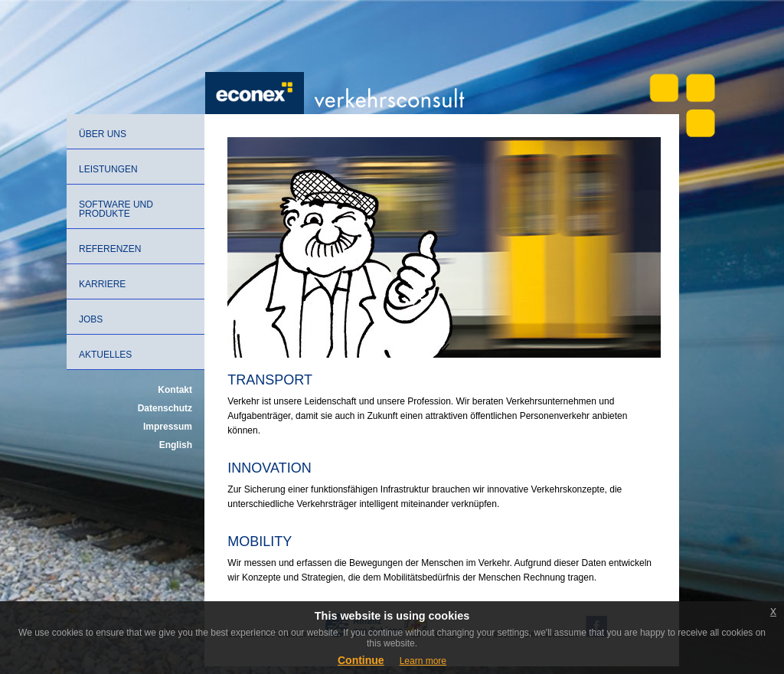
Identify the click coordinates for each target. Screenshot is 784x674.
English (176, 445)
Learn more (423, 661)
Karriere (102, 284)
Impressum (168, 427)
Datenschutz (165, 408)
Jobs (91, 319)
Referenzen (110, 249)
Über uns (103, 134)
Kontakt (175, 390)
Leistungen (108, 169)
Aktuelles (105, 355)
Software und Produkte (116, 209)
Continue (361, 660)
